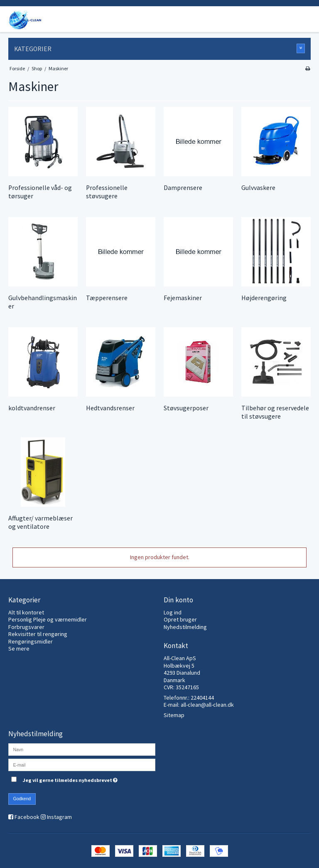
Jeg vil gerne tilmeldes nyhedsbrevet (89, 779)
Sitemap (174, 715)
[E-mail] (82, 764)
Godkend (22, 799)
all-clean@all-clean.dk (207, 705)
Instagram (59, 817)
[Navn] (82, 749)
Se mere (19, 649)
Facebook (27, 817)
